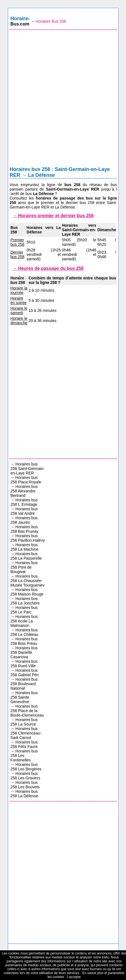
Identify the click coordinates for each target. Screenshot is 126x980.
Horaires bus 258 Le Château (24, 632)
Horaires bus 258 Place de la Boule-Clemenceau (27, 711)
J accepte (73, 977)
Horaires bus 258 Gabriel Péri (25, 673)
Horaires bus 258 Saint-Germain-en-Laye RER (27, 469)
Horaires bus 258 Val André (24, 511)
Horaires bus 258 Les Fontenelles (24, 756)
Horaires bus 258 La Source (24, 722)
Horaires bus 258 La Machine (24, 547)
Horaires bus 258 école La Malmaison (24, 621)
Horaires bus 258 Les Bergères (26, 767)
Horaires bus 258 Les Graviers (25, 776)
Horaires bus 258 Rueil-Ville (24, 664)
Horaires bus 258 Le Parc (24, 610)
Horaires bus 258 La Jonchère (25, 601)
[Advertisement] (63, 99)
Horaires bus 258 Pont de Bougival (24, 567)
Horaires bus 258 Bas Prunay (24, 529)
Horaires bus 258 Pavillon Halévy (28, 538)
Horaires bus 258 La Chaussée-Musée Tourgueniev (27, 581)
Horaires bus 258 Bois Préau (24, 641)
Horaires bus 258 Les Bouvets (25, 785)
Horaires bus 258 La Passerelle (26, 556)
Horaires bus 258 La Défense (24, 794)
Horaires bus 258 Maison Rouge (27, 592)
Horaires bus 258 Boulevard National (24, 684)
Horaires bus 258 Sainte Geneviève (24, 697)
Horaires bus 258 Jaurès (24, 520)
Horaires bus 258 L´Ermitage (24, 502)
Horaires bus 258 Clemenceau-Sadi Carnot (26, 733)
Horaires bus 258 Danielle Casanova (24, 652)
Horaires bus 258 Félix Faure (24, 744)
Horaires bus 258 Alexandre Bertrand (24, 491)
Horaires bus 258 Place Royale (26, 480)
